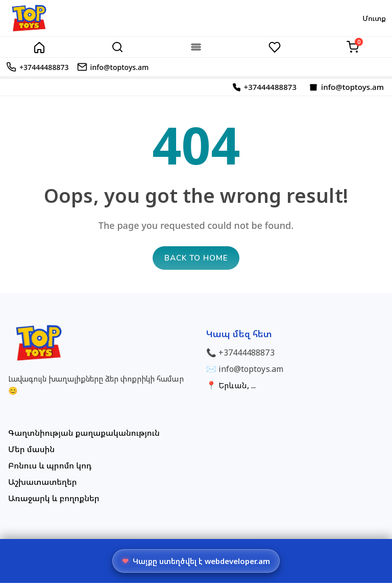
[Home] (39, 47)
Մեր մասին (31, 452)
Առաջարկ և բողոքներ (54, 501)
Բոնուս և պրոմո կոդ (50, 468)
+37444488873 (246, 356)
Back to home (196, 261)
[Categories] (196, 47)
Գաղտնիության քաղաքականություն (84, 436)
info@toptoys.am (251, 372)
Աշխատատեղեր (43, 485)
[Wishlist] (275, 47)
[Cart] (353, 47)
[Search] (117, 47)
